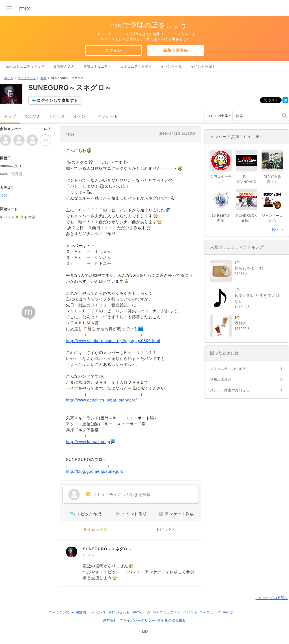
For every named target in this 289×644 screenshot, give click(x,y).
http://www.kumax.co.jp (88, 442)
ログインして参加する (57, 100)
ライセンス (97, 612)
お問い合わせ (119, 612)
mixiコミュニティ (167, 612)
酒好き (241, 323)
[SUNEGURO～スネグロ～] (72, 552)
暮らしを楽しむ (249, 268)
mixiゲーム (142, 612)
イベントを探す (203, 66)
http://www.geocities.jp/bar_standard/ (101, 400)
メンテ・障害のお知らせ (230, 390)
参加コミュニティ (97, 66)
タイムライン (95, 530)
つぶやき (33, 116)
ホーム (9, 78)
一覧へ (273, 229)
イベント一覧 (171, 66)
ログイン (113, 50)
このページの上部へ (272, 598)
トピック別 (166, 530)
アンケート (108, 116)
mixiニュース (210, 612)
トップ (10, 116)
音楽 (43, 78)
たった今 (89, 555)
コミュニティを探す (136, 66)
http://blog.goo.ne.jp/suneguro (95, 471)
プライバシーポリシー (137, 621)
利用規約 (79, 612)
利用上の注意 (221, 379)
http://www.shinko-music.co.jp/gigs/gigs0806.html (113, 341)
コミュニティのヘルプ (228, 369)
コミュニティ (27, 78)
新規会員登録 (176, 50)
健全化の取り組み (172, 621)
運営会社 (110, 621)
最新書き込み (64, 66)
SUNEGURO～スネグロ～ (107, 549)
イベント (81, 116)
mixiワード (232, 612)
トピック (57, 116)
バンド (9, 217)
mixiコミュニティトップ (25, 66)
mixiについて (59, 612)
